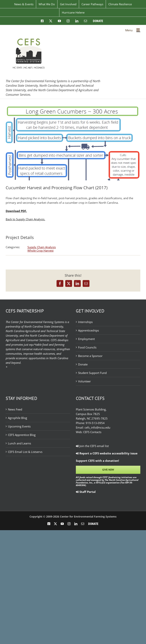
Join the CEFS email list (92, 446)
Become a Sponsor (90, 356)
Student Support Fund (92, 373)
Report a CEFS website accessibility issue (107, 453)
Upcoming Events (19, 426)
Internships (85, 322)
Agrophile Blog (17, 418)
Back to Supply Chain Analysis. (25, 219)
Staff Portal (86, 492)
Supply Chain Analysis (42, 247)
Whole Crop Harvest (40, 250)
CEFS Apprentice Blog (22, 435)
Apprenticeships (89, 330)
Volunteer (84, 381)
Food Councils (87, 347)
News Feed (15, 409)
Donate (83, 364)
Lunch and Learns (19, 443)
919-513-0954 (95, 423)
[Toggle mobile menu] (138, 30)
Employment (86, 339)
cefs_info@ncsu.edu (97, 427)
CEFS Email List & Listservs (25, 452)
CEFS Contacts (92, 432)
